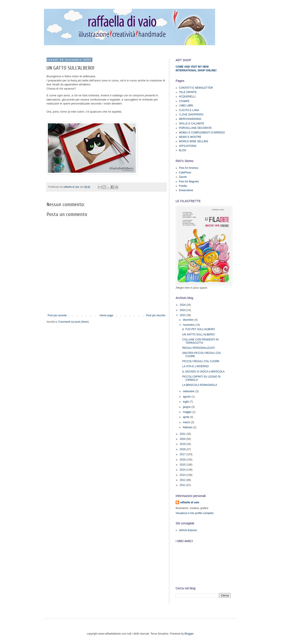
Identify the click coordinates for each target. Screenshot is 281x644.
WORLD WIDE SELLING (194, 141)
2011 (183, 485)
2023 (183, 310)
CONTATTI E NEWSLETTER (196, 88)
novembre (189, 325)
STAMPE (184, 101)
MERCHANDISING (190, 119)
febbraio (188, 427)
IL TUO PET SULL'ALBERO (199, 329)
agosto (187, 397)
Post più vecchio (156, 315)
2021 (183, 434)
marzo (187, 422)
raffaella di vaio (190, 502)
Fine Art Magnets (189, 182)
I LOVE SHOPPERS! (191, 115)
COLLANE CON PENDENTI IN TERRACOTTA (200, 341)
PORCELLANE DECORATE (195, 128)
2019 (183, 444)
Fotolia (183, 186)
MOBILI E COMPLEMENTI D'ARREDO (202, 133)
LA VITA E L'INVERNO (195, 366)
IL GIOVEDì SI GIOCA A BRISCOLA (203, 372)
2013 (183, 475)
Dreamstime (186, 190)
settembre (189, 391)
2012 (183, 480)
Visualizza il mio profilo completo (195, 513)
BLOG (183, 150)
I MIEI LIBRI (186, 106)
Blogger (189, 634)
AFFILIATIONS (188, 146)
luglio (186, 402)
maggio (188, 412)
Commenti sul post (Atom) (73, 322)
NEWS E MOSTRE (190, 137)
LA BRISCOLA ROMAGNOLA (200, 385)
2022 (183, 315)
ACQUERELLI (187, 97)
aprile (186, 417)
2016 (183, 460)
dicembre (189, 320)
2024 (183, 305)
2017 (183, 454)
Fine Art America (189, 168)
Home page (106, 315)
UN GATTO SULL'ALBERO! (199, 335)
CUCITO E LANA (189, 110)
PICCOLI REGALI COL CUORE (201, 361)
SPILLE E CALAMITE (192, 124)
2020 (183, 439)
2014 (183, 470)
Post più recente (57, 315)
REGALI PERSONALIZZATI (198, 348)
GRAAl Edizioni (188, 530)
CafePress (185, 173)
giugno (187, 407)
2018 (183, 449)
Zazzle (183, 177)
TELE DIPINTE (188, 92)
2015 (183, 465)
